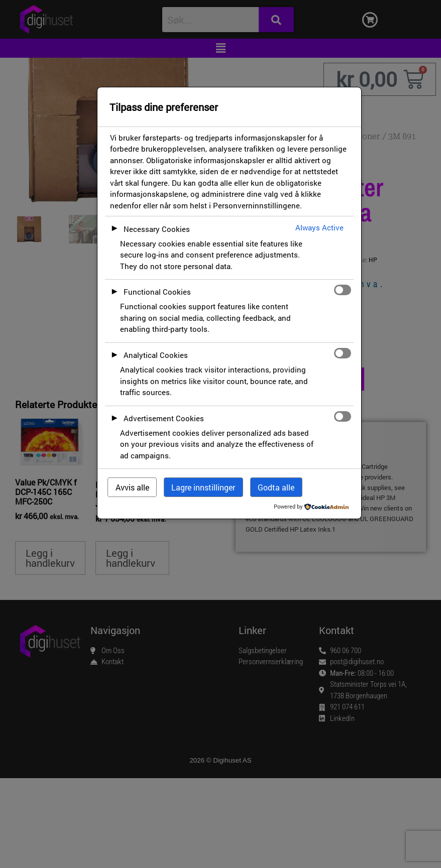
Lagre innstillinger (203, 487)
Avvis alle (132, 487)
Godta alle (276, 487)
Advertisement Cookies (164, 418)
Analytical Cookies (156, 355)
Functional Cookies (157, 292)
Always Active (319, 227)
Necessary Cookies (157, 229)
